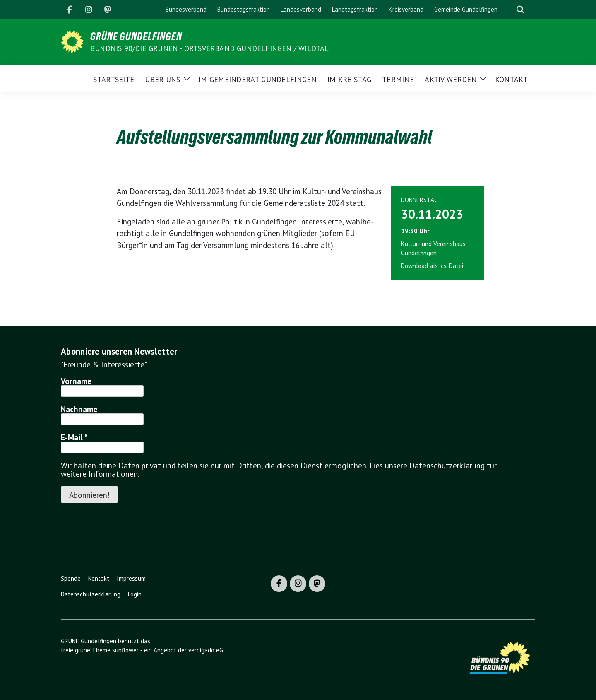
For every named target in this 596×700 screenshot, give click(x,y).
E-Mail (74, 437)
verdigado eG (206, 650)
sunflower (125, 650)
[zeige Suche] (520, 10)
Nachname (79, 409)
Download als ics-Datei (432, 266)
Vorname (76, 381)
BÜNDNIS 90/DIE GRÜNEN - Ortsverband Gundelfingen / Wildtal (210, 48)
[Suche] (509, 10)
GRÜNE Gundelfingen (136, 36)
